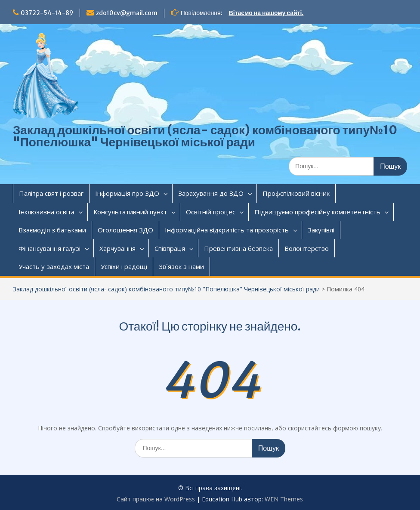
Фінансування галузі (49, 248)
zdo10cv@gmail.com (127, 13)
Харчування (117, 248)
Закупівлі (321, 230)
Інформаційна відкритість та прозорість (227, 230)
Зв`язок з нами (181, 266)
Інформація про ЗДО (127, 193)
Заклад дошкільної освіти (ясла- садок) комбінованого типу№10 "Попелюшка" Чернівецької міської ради (205, 136)
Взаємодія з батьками (52, 230)
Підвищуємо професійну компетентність (317, 212)
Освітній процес (211, 212)
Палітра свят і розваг (51, 193)
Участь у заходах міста (54, 266)
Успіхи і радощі (124, 266)
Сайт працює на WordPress (156, 499)
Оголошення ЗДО (125, 230)
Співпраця (170, 248)
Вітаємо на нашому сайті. (266, 13)
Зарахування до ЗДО (211, 193)
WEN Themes (284, 499)
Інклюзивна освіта (46, 212)
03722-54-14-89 (47, 13)
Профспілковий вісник (296, 193)
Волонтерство (307, 248)
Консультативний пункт (130, 212)
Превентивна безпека (238, 248)
